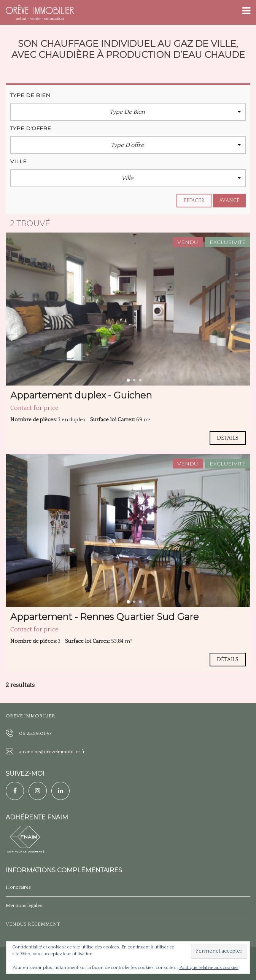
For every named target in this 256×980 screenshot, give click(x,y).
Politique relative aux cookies (209, 968)
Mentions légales (24, 905)
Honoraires (18, 887)
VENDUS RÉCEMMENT (33, 924)
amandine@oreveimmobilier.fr (52, 752)
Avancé (229, 201)
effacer (194, 201)
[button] (128, 112)
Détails (228, 438)
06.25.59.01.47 (35, 733)
